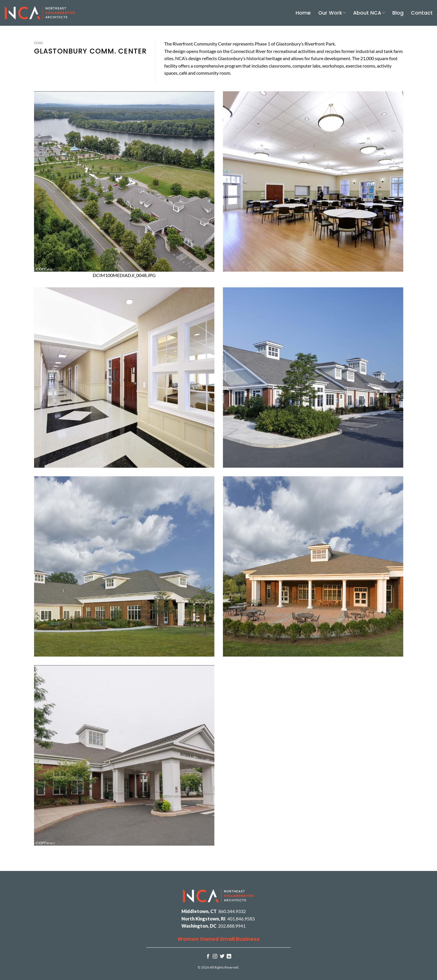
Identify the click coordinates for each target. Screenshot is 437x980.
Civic (39, 43)
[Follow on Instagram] (215, 957)
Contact (422, 13)
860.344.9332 (232, 911)
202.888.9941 (232, 926)
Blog (398, 13)
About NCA (369, 13)
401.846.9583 (241, 919)
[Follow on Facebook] (208, 957)
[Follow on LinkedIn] (229, 957)
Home (303, 13)
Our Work (332, 13)
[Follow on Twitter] (222, 957)
